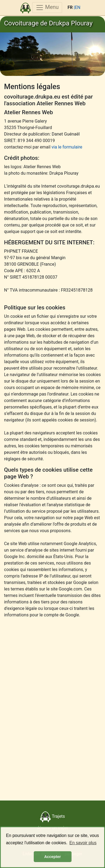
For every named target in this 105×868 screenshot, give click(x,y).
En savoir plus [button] (83, 843)
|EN (77, 7)
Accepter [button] (53, 857)
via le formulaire (67, 147)
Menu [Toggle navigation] (47, 8)
